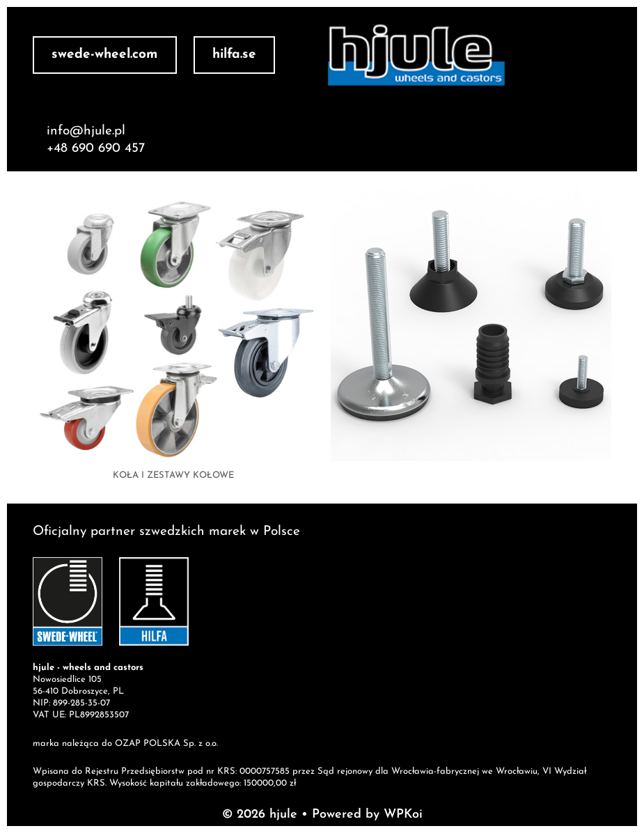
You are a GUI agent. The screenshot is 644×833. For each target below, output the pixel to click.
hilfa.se (234, 55)
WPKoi (403, 815)
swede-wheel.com (104, 55)
